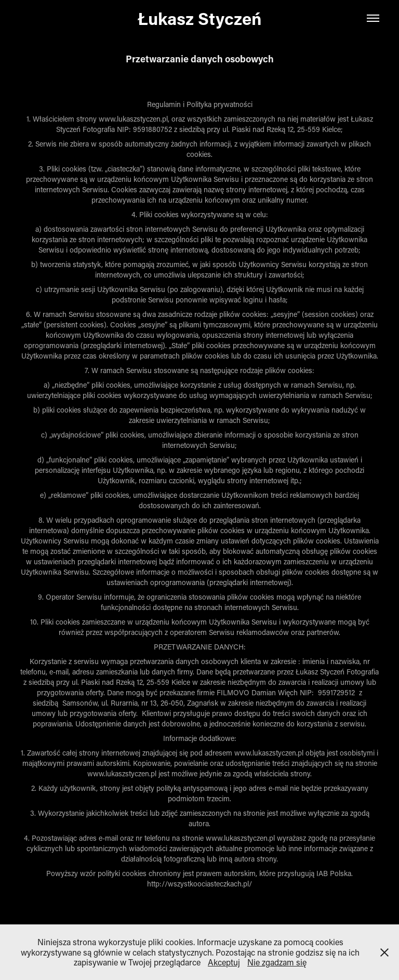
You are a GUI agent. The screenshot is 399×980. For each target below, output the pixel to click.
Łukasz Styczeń (200, 18)
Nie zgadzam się (277, 962)
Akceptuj (224, 962)
